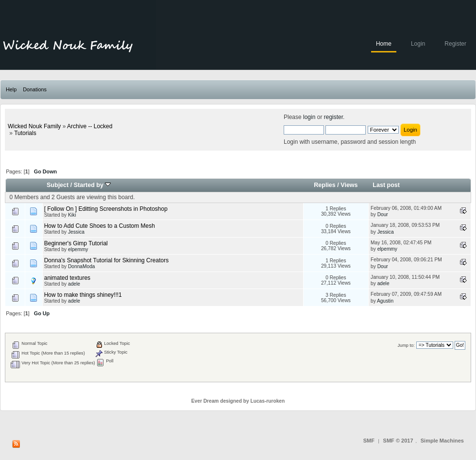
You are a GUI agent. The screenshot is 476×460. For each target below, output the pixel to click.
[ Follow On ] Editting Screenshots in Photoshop (106, 209)
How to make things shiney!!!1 (83, 295)
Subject (58, 185)
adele (74, 284)
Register (455, 44)
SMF (369, 441)
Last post (386, 185)
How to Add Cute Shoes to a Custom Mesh (100, 226)
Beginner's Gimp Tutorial (76, 243)
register (333, 117)
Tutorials (25, 133)
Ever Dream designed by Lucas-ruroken (238, 401)
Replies (325, 185)
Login (418, 44)
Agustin (385, 301)
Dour (383, 214)
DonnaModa (82, 266)
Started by (93, 185)
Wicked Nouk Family (34, 126)
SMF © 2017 (398, 441)
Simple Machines (442, 441)
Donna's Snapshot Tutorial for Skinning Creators (106, 260)
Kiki (72, 215)
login (309, 117)
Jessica (76, 232)
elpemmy (78, 249)
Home (384, 44)
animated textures (67, 278)
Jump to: (406, 345)
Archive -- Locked (90, 126)
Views (349, 185)
